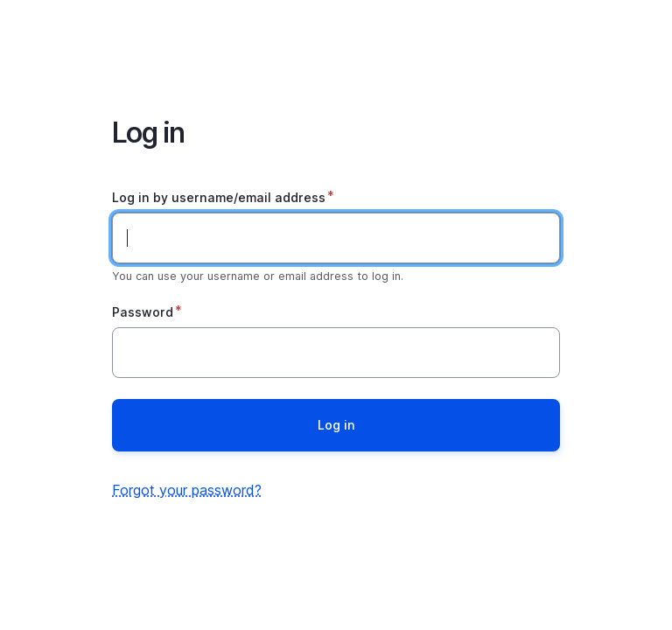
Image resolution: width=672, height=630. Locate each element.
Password (143, 312)
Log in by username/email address (219, 197)
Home (336, 45)
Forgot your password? (187, 490)
